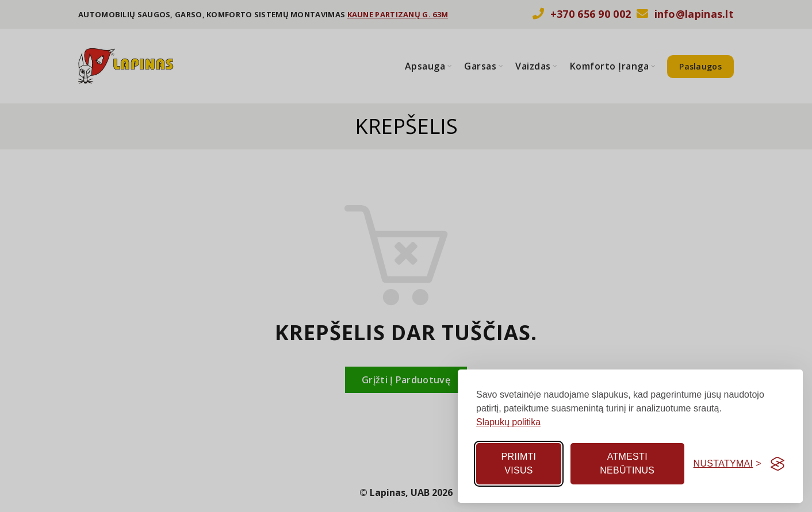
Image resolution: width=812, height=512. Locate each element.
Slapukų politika (508, 422)
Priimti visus (519, 463)
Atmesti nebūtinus (627, 463)
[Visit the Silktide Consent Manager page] (777, 464)
